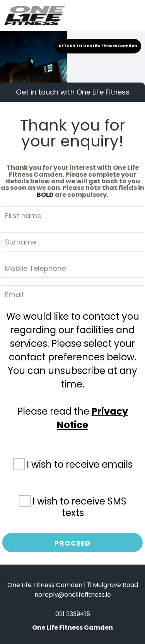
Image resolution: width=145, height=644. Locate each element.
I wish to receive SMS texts (79, 507)
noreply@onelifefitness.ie (73, 595)
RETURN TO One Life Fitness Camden (98, 46)
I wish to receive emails (80, 464)
